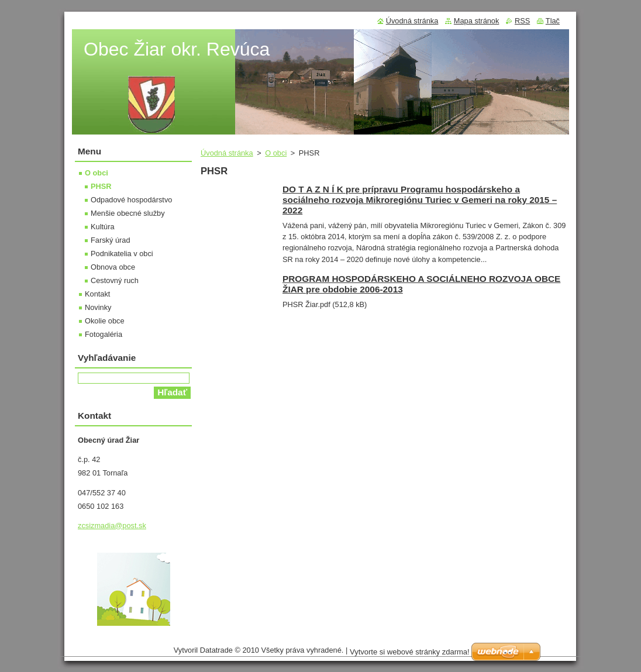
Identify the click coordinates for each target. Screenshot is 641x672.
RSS (522, 21)
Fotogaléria (104, 334)
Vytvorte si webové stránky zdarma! (410, 655)
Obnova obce (113, 267)
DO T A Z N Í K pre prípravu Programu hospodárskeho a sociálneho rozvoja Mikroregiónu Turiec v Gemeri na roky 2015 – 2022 (420, 200)
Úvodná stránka (227, 153)
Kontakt (97, 294)
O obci (276, 153)
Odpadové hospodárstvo (131, 200)
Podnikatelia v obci (122, 254)
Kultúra (103, 227)
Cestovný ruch (115, 280)
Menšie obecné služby (128, 213)
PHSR (101, 186)
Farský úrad (111, 240)
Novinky (98, 307)
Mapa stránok (477, 21)
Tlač (553, 21)
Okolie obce (105, 321)
